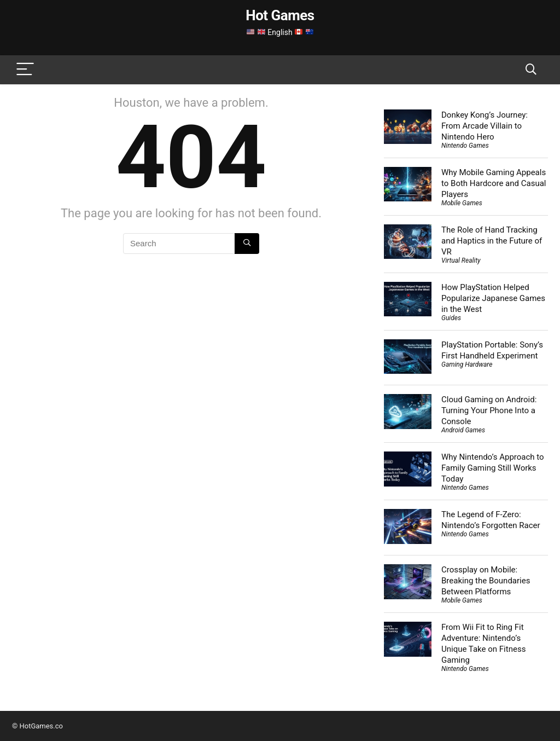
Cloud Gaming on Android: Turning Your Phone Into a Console (489, 410)
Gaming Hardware (467, 364)
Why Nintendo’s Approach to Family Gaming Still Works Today (493, 468)
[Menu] (25, 70)
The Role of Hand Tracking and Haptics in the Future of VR (492, 241)
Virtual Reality (461, 260)
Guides (451, 318)
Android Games (463, 430)
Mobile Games (462, 203)
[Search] (531, 70)
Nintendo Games (465, 146)
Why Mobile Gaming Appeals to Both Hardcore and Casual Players (494, 183)
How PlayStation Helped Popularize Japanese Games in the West (493, 298)
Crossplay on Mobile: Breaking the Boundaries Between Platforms (486, 581)
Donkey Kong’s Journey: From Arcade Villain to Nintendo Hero (485, 126)
